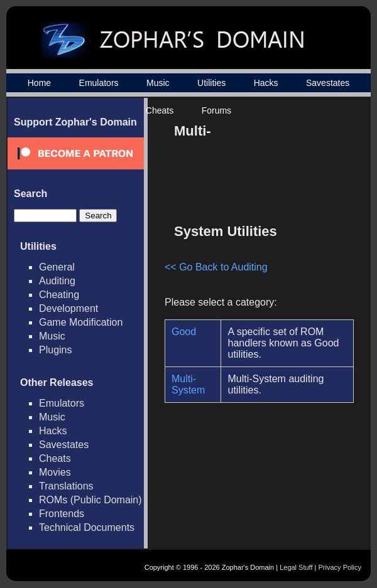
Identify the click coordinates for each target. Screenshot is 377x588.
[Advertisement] (291, 165)
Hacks (266, 83)
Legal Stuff (296, 567)
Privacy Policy (340, 567)
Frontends (62, 514)
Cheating (59, 295)
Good (184, 332)
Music (158, 83)
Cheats (160, 110)
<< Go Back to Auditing (216, 267)
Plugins (55, 350)
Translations (66, 486)
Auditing (57, 281)
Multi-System (188, 384)
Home (39, 83)
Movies (55, 472)
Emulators (99, 83)
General (57, 267)
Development (68, 308)
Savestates (328, 83)
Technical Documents (87, 527)
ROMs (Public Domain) (90, 500)
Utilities (211, 83)
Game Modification (81, 322)
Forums (216, 110)
